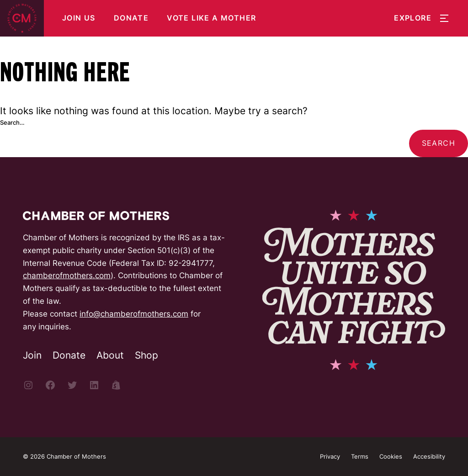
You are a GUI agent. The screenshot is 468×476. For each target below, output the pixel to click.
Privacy (330, 456)
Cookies (391, 456)
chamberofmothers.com (67, 275)
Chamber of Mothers (76, 456)
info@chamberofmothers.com (134, 314)
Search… (12, 122)
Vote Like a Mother (211, 18)
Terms (360, 456)
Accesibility (429, 456)
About (110, 355)
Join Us (79, 18)
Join (32, 355)
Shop (146, 355)
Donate (131, 18)
